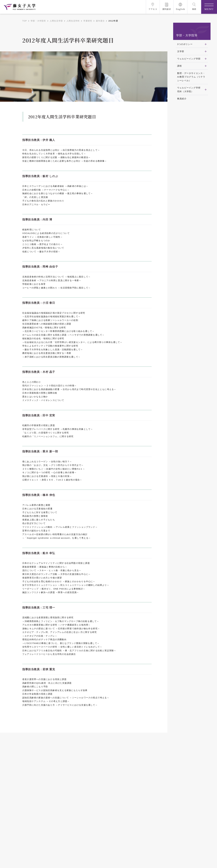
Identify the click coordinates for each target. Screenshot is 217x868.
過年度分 (100, 21)
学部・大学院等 (38, 21)
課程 (179, 66)
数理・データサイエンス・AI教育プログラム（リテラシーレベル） (191, 77)
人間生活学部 (56, 21)
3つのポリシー (185, 44)
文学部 (181, 51)
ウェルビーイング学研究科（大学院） (189, 90)
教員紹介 (182, 99)
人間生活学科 (73, 21)
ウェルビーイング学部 (189, 59)
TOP (25, 21)
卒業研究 (88, 21)
